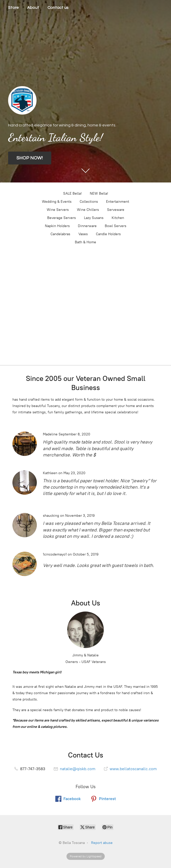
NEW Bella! (99, 193)
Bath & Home (85, 242)
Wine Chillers (88, 210)
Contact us (58, 8)
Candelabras (60, 234)
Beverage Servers (62, 218)
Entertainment (118, 202)
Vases (83, 234)
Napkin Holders (57, 226)
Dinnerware (87, 226)
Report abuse (102, 843)
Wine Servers (58, 210)
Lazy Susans (94, 218)
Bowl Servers (116, 226)
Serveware (116, 210)
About (33, 8)
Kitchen (118, 218)
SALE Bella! (72, 193)
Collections (89, 202)
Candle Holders (108, 234)
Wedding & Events (57, 202)
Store (13, 8)
